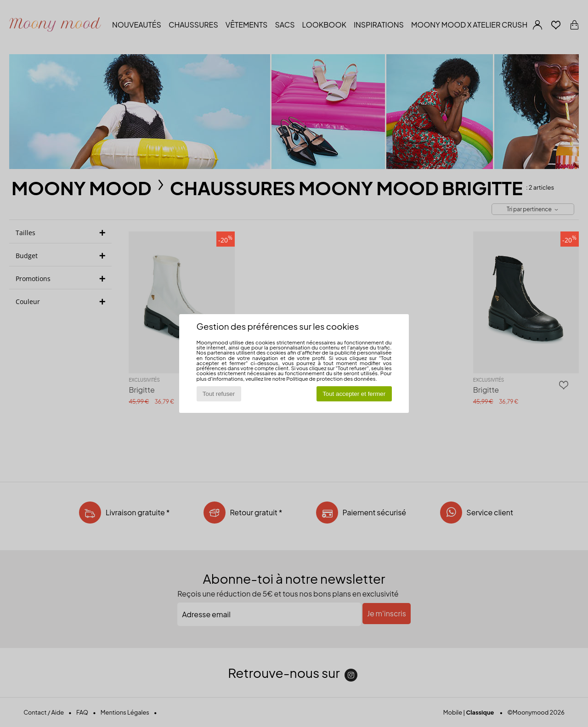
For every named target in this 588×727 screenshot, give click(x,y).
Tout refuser (219, 394)
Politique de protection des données (331, 378)
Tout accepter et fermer (354, 394)
